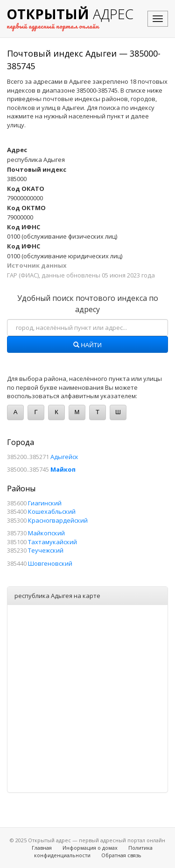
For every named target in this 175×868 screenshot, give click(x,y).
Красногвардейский (58, 520)
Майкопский (46, 533)
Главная (42, 848)
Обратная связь (121, 855)
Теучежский (46, 550)
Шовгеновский (50, 563)
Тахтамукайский (52, 542)
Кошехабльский (52, 511)
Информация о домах (90, 848)
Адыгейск (64, 457)
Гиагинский (45, 503)
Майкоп (63, 469)
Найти (87, 345)
